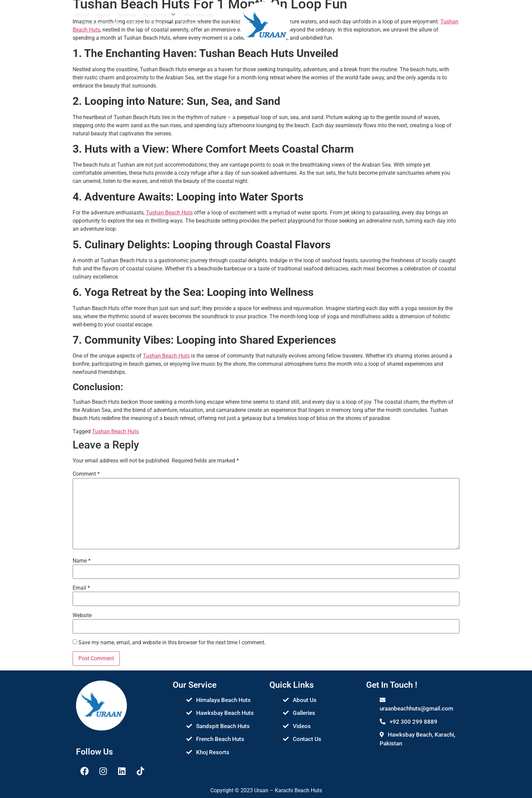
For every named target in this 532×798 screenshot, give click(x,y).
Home (83, 15)
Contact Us (193, 22)
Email (81, 588)
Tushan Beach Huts (169, 213)
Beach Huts (159, 15)
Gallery (135, 22)
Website (82, 615)
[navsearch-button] (396, 17)
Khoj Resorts (198, 15)
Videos (160, 22)
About (103, 15)
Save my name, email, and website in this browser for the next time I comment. (172, 643)
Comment (86, 474)
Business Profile (102, 22)
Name (82, 561)
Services (127, 15)
